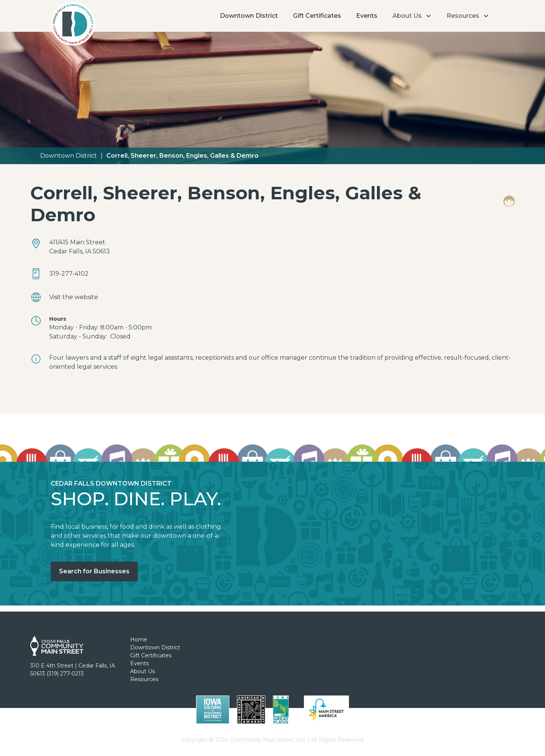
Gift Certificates (317, 16)
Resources (144, 679)
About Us (142, 671)
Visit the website (74, 297)
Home (139, 640)
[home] (73, 26)
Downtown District (249, 16)
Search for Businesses (94, 571)
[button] (412, 16)
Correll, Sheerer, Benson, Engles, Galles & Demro (182, 156)
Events (367, 16)
